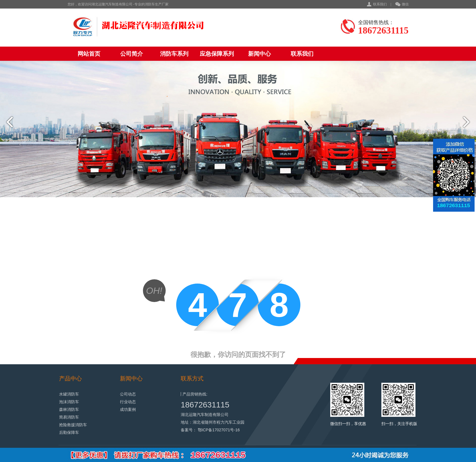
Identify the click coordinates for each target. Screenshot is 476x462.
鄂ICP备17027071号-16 (219, 430)
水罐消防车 (69, 394)
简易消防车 (69, 417)
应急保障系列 (217, 54)
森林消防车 (69, 409)
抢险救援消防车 (73, 425)
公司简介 (132, 54)
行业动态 (128, 402)
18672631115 (205, 405)
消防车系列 (174, 54)
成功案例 (128, 409)
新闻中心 (259, 54)
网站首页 (89, 54)
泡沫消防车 (69, 402)
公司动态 (128, 394)
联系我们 (380, 4)
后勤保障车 (69, 432)
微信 (402, 5)
